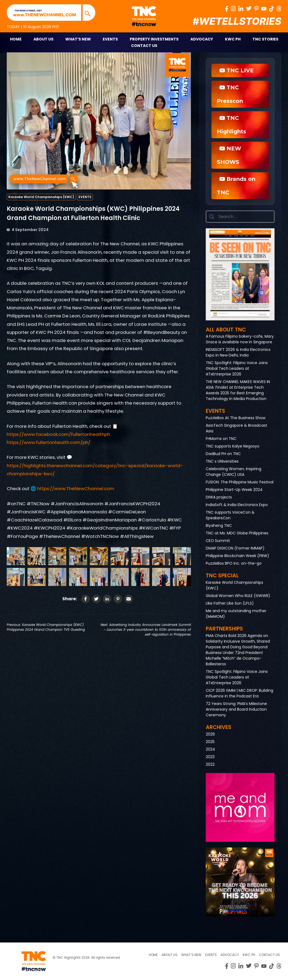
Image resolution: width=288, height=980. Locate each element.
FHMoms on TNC (221, 439)
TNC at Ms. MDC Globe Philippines (237, 533)
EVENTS (85, 197)
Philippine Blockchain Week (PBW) (237, 556)
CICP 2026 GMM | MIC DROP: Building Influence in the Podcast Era (239, 693)
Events (110, 39)
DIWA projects (219, 497)
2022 (210, 764)
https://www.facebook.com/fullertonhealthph (58, 434)
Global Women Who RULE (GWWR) (238, 596)
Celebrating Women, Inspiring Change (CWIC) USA (234, 472)
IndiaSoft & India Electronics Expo (237, 505)
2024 (210, 749)
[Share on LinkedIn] (107, 599)
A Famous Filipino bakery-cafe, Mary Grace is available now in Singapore (240, 339)
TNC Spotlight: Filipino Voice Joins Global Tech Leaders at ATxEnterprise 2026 (237, 368)
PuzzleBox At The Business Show (236, 418)
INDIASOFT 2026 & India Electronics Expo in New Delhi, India (238, 352)
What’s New (78, 39)
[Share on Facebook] (85, 599)
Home (16, 39)
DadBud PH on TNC (223, 454)
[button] (240, 274)
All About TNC (226, 330)
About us (169, 955)
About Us (43, 39)
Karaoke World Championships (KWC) (41, 197)
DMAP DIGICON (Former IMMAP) (235, 548)
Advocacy (202, 39)
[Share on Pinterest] (118, 599)
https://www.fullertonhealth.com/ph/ (49, 442)
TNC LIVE (237, 70)
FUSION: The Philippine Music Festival (240, 482)
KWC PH (233, 39)
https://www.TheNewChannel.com (76, 489)
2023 (210, 757)
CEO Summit (218, 541)
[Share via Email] (129, 599)
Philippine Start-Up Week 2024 (234, 490)
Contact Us (144, 46)
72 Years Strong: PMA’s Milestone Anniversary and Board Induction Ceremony (236, 709)
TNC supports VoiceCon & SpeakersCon (230, 515)
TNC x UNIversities (222, 461)
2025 (210, 742)
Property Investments (154, 39)
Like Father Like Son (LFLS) (230, 603)
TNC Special (222, 576)
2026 (210, 734)
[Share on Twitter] (96, 599)
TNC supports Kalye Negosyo (233, 446)
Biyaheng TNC (219, 525)
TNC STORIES (265, 39)
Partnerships (224, 629)
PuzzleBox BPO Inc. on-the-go (234, 563)
